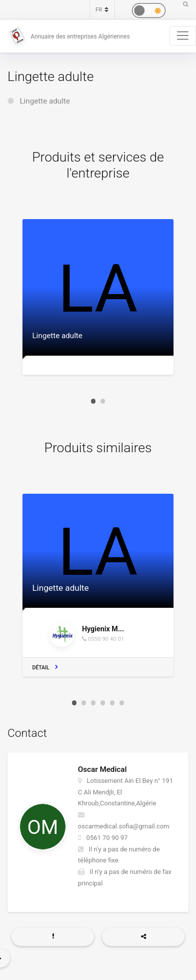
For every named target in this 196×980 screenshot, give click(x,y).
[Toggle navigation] (183, 36)
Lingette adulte (45, 101)
